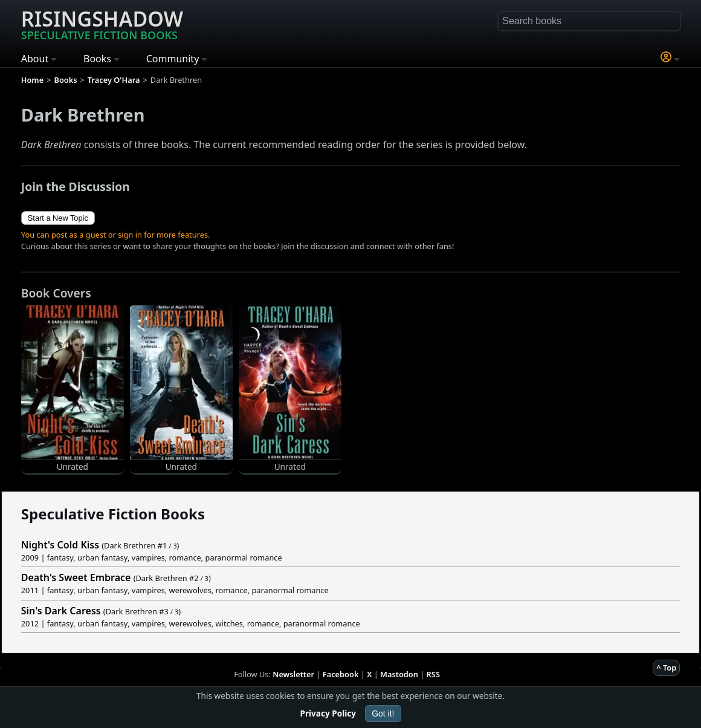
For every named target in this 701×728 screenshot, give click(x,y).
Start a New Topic (58, 218)
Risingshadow (102, 24)
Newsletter (293, 674)
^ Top (666, 668)
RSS (433, 674)
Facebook (341, 674)
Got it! (383, 713)
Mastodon (399, 674)
